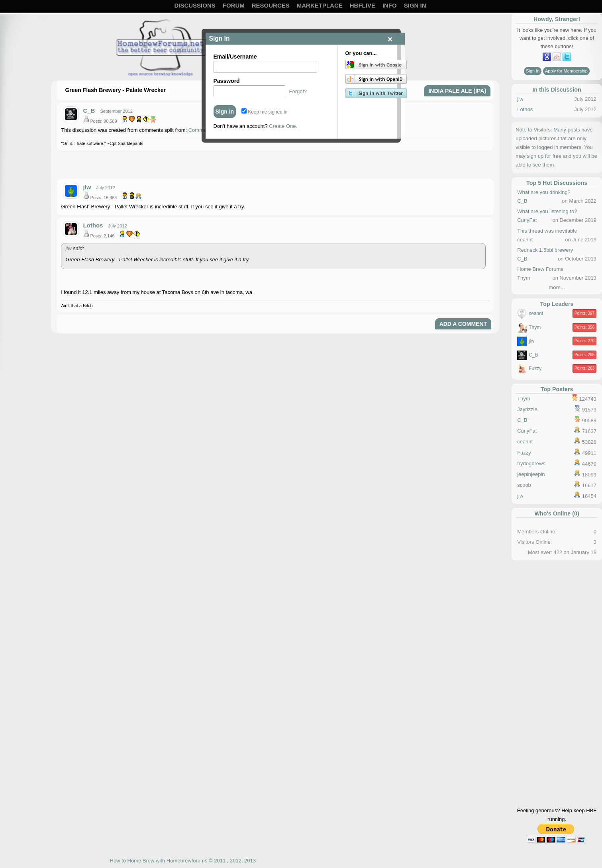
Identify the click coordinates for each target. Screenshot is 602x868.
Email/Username (235, 57)
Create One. (283, 126)
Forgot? (298, 91)
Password (227, 81)
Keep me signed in (265, 112)
